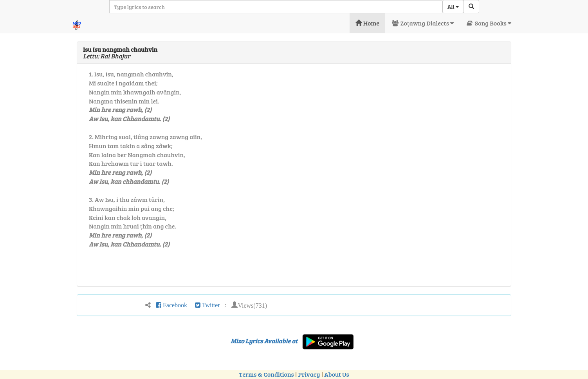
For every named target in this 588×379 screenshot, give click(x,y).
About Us (336, 374)
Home (367, 23)
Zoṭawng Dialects (422, 23)
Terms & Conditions (266, 374)
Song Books (488, 23)
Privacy (309, 374)
